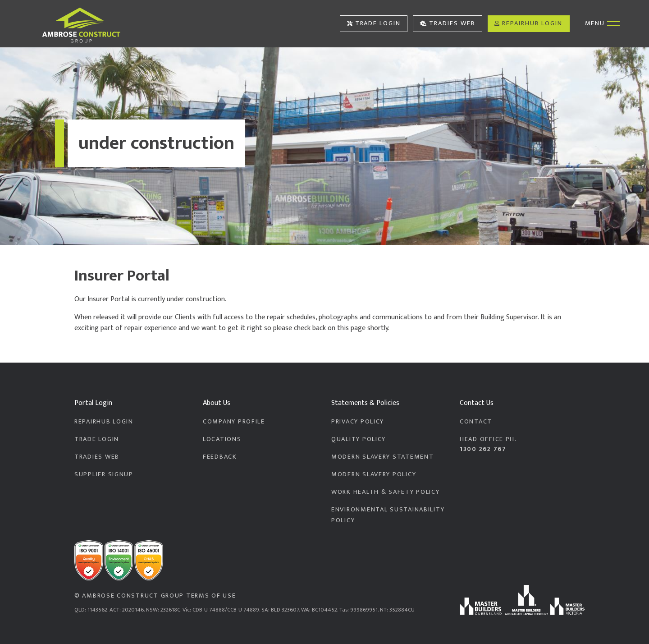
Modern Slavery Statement (382, 457)
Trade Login (374, 23)
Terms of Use (211, 596)
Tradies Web (448, 23)
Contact (476, 422)
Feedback (220, 457)
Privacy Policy (358, 422)
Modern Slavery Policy (374, 474)
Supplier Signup (104, 474)
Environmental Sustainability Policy (388, 515)
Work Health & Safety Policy (386, 492)
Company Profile (234, 422)
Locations (222, 439)
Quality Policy (359, 439)
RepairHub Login (528, 23)
